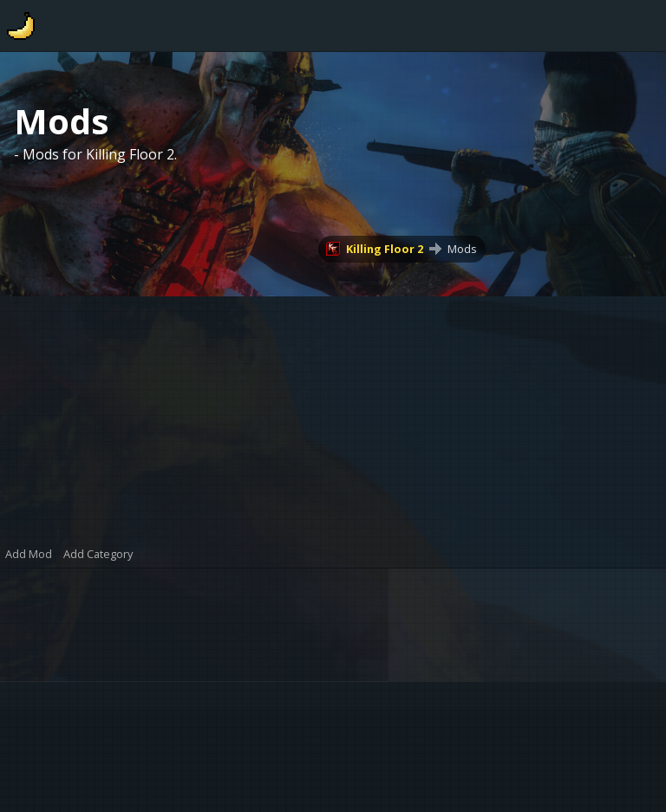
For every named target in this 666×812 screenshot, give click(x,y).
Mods (462, 249)
